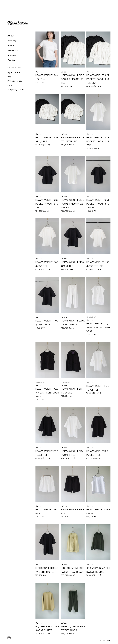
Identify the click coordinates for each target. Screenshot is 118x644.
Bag (9, 77)
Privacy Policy (15, 81)
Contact (12, 60)
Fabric (11, 46)
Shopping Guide (16, 89)
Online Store (14, 68)
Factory (12, 41)
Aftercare (13, 51)
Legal (10, 85)
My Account (14, 72)
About (11, 36)
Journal (12, 56)
